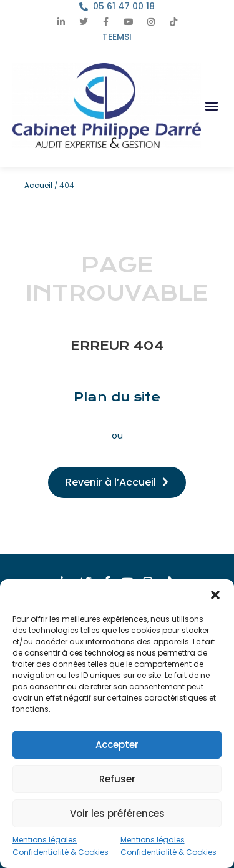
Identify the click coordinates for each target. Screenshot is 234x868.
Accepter (117, 745)
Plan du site (117, 397)
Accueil (38, 185)
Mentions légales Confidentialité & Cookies (61, 846)
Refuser (117, 779)
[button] (215, 595)
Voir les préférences (117, 813)
